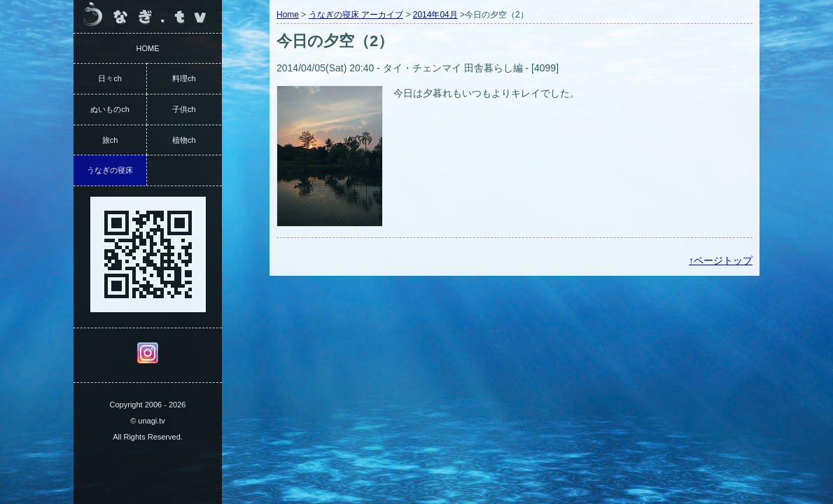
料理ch (184, 78)
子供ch (184, 109)
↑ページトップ (721, 260)
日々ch (110, 78)
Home (288, 15)
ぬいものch (110, 109)
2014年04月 (435, 15)
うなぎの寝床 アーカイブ (356, 15)
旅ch (110, 140)
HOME (148, 48)
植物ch (184, 140)
